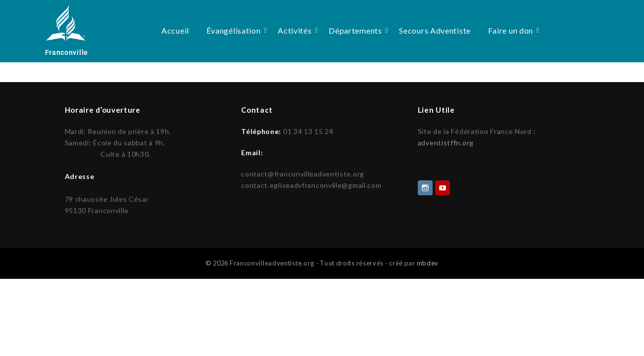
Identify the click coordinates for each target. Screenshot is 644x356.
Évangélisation (235, 30)
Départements (357, 30)
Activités (296, 30)
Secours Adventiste (435, 30)
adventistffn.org (446, 143)
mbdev (428, 262)
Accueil (175, 30)
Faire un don (512, 30)
